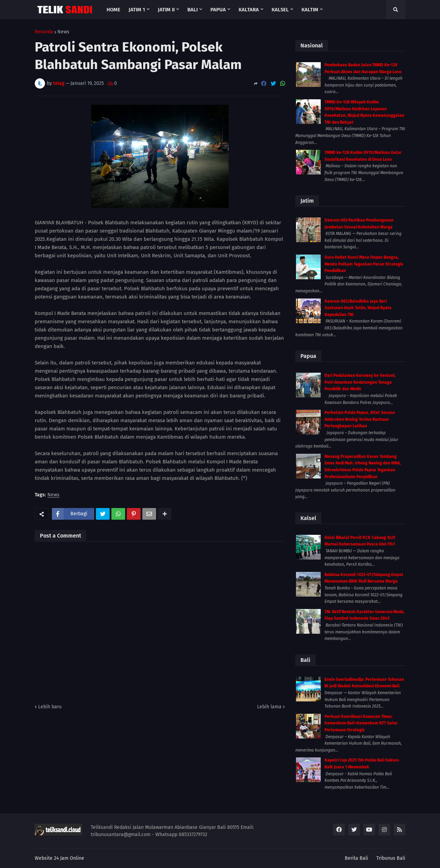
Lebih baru (50, 707)
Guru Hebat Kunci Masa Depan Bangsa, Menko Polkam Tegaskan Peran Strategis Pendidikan (364, 264)
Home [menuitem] (113, 10)
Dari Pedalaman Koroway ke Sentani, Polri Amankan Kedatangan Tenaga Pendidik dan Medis (360, 382)
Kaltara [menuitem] (249, 10)
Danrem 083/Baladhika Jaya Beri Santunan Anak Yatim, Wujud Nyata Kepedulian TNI (358, 308)
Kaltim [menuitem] (310, 10)
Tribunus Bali (391, 858)
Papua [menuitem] (218, 10)
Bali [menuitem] (192, 10)
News (63, 32)
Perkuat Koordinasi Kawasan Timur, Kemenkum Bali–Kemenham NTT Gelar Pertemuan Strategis (361, 723)
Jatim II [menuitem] (166, 10)
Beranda (44, 32)
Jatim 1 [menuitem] (137, 10)
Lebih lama (269, 707)
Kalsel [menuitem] (280, 10)
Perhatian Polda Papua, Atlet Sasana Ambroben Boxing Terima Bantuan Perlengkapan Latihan (360, 419)
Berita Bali (356, 858)
